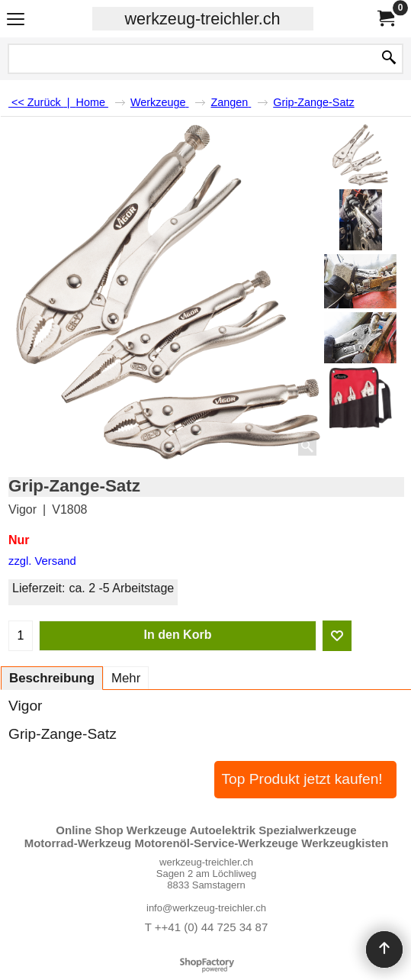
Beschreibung (52, 678)
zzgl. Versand (42, 561)
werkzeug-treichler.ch (202, 19)
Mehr (126, 678)
